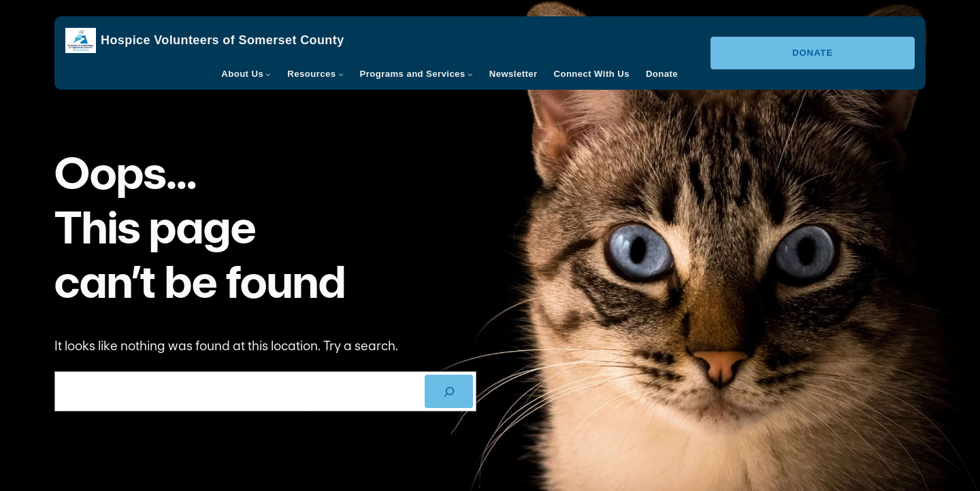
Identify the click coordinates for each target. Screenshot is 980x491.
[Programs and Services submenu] (470, 74)
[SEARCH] (449, 391)
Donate (813, 53)
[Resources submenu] (341, 74)
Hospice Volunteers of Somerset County (223, 40)
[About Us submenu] (268, 74)
